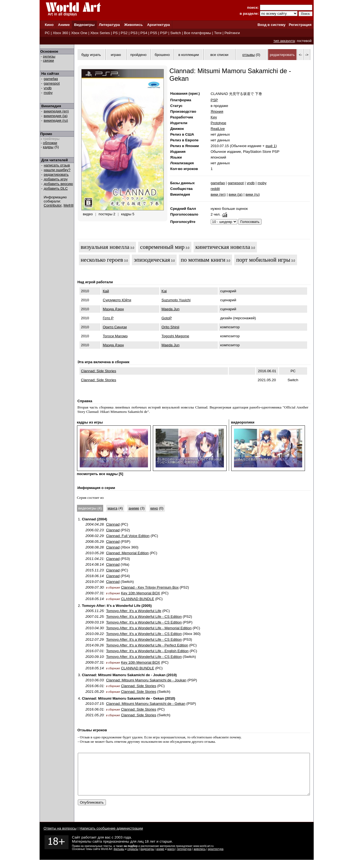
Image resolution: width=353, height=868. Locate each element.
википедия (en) (56, 111)
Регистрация (300, 25)
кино (154, 508)
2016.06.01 (95, 686)
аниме (134, 508)
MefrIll (69, 205)
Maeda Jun (171, 309)
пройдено (138, 55)
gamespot (52, 83)
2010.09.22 (95, 634)
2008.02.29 (95, 536)
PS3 (134, 33)
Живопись (134, 25)
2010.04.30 (95, 628)
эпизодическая (152, 260)
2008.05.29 (95, 542)
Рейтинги (232, 33)
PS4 (144, 33)
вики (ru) (253, 194)
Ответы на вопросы (60, 836)
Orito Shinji (170, 327)
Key (214, 117)
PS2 (124, 33)
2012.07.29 (95, 639)
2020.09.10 (95, 657)
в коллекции (189, 55)
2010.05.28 (95, 553)
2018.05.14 (95, 599)
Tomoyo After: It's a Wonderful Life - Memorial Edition (149, 628)
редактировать (56, 175)
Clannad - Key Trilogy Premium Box (150, 587)
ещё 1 (271, 146)
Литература (109, 25)
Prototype (219, 123)
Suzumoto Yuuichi (176, 300)
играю (116, 55)
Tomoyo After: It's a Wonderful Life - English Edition (147, 651)
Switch (176, 33)
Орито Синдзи (115, 327)
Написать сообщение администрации (111, 836)
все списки (219, 55)
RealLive (218, 129)
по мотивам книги (203, 260)
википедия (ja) (56, 116)
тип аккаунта (284, 41)
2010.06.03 (95, 680)
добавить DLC (56, 188)
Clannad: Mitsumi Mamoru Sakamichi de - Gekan (146, 704)
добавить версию (58, 184)
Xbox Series (100, 33)
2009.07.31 (95, 593)
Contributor (53, 205)
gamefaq (51, 79)
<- (300, 55)
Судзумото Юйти (117, 300)
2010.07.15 (95, 704)
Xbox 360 (60, 33)
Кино (49, 25)
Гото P (108, 318)
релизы (49, 56)
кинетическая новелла (223, 247)
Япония (217, 111)
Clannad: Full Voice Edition (128, 536)
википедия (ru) (56, 120)
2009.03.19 (95, 622)
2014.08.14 (95, 564)
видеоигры (147, 857)
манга (112, 508)
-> (307, 55)
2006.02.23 (95, 530)
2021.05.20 (95, 692)
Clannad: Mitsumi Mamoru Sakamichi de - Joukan (146, 680)
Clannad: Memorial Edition (127, 553)
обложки (50, 143)
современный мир (162, 247)
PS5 (154, 33)
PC (47, 33)
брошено (162, 55)
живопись (200, 857)
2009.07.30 (95, 587)
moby (48, 93)
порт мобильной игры (263, 260)
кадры (48, 147)
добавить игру (56, 179)
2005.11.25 (95, 611)
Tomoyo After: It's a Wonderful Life (134, 611)
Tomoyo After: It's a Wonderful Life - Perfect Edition (147, 645)
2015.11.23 (95, 570)
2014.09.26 (95, 645)
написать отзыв (57, 165)
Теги (218, 33)
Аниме (64, 25)
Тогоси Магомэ (115, 336)
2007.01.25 (95, 617)
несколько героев (102, 260)
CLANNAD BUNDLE (137, 599)
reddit (215, 189)
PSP (164, 33)
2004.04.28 (95, 524)
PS (115, 33)
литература (184, 857)
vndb (48, 88)
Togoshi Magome (176, 336)
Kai (164, 291)
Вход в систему (271, 25)
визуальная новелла (105, 247)
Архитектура (158, 25)
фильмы (119, 857)
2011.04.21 (95, 559)
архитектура (216, 857)
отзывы (249, 55)
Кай (106, 291)
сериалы (133, 857)
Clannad (113, 524)
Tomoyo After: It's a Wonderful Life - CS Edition (144, 617)
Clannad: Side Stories (99, 371)
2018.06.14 (95, 576)
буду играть (91, 55)
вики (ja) (236, 194)
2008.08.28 (95, 547)
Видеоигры (84, 25)
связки (48, 60)
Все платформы (198, 33)
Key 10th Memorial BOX (140, 593)
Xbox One (79, 33)
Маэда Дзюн (113, 309)
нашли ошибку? (57, 170)
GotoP (167, 318)
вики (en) (218, 194)
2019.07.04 (95, 582)
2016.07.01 (95, 651)
